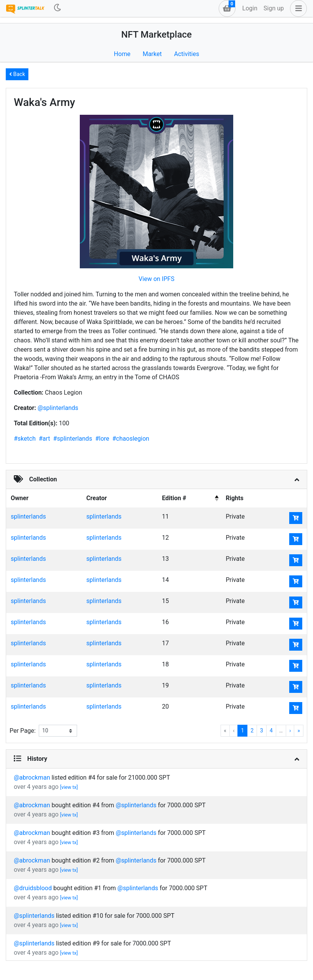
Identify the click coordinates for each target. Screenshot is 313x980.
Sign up (274, 8)
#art (44, 439)
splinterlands (28, 516)
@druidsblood (34, 888)
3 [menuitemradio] (262, 730)
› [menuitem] (290, 730)
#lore (102, 439)
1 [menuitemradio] (242, 730)
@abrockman (33, 778)
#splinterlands (73, 439)
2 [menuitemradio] (252, 730)
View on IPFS (156, 279)
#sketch (25, 439)
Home (122, 54)
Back (17, 74)
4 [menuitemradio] (271, 730)
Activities (187, 54)
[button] (297, 8)
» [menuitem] (299, 730)
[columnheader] (189, 498)
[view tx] (69, 787)
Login (250, 8)
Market (152, 54)
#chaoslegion (131, 439)
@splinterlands (58, 408)
